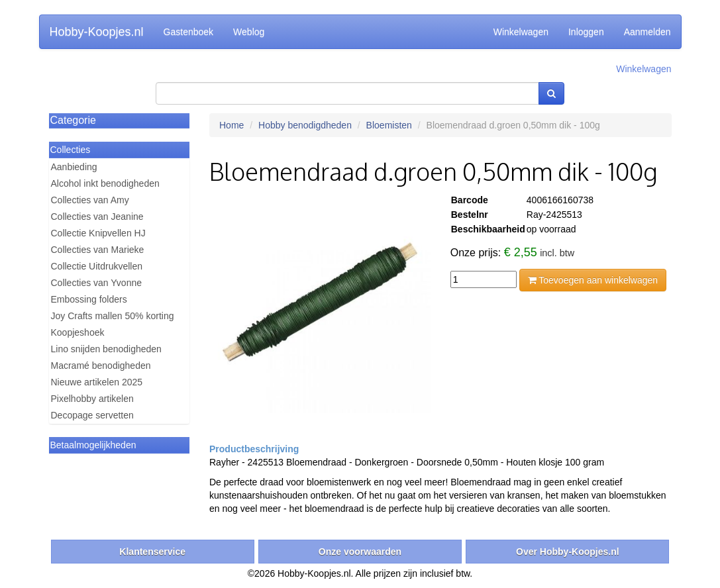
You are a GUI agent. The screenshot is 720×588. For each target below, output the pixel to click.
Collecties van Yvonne (97, 283)
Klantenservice (152, 552)
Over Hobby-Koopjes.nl (568, 552)
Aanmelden (647, 32)
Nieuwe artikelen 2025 (97, 382)
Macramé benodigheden (101, 366)
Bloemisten (389, 125)
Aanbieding (74, 167)
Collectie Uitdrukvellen (97, 266)
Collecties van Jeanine (97, 217)
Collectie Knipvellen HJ (98, 233)
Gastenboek (189, 32)
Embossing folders (89, 299)
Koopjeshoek (78, 332)
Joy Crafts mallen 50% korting (113, 316)
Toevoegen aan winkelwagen (593, 280)
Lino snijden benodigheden (106, 349)
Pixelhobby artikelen (92, 399)
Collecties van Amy (90, 200)
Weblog (249, 32)
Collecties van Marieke (98, 250)
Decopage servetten (92, 415)
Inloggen (586, 32)
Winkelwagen (521, 32)
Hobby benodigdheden (305, 125)
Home (231, 125)
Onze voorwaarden (360, 552)
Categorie (73, 120)
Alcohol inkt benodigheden (105, 183)
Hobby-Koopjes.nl (97, 32)
